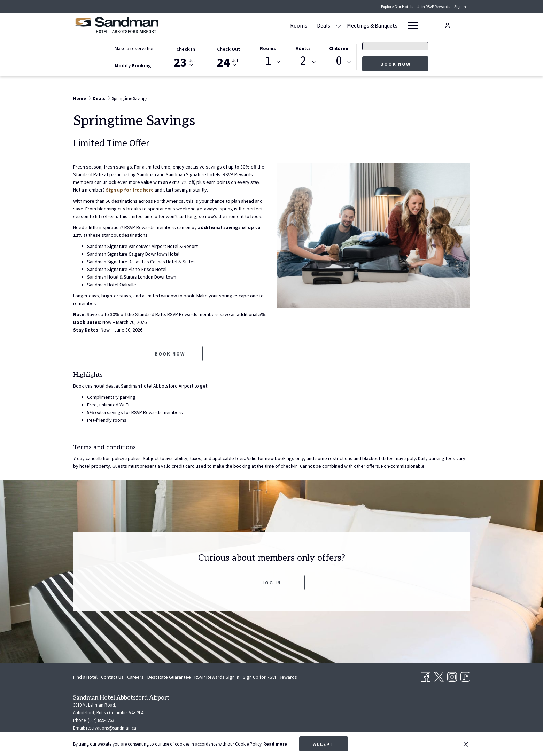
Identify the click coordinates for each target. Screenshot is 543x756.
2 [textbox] (303, 61)
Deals (99, 98)
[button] (186, 56)
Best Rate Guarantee (169, 677)
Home (80, 98)
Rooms (268, 48)
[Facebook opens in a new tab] (426, 676)
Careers (135, 677)
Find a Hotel (85, 677)
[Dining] (348, 25)
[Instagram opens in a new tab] (452, 676)
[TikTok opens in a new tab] (465, 676)
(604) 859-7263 (101, 720)
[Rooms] (232, 25)
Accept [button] (324, 744)
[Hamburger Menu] (410, 25)
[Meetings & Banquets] (306, 25)
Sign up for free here (130, 190)
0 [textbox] (339, 61)
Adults (303, 48)
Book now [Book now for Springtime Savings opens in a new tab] (170, 354)
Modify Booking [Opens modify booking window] (133, 65)
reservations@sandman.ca (111, 728)
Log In (272, 583)
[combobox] (268, 62)
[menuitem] (86, 677)
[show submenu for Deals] (272, 25)
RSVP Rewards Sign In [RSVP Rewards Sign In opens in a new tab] (217, 678)
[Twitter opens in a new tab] (439, 676)
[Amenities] (378, 25)
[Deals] (257, 25)
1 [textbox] (268, 61)
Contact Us (112, 677)
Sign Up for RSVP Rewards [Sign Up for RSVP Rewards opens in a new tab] (270, 678)
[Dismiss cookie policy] (466, 744)
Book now (405, 64)
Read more (275, 744)
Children (339, 48)
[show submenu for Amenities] (399, 25)
